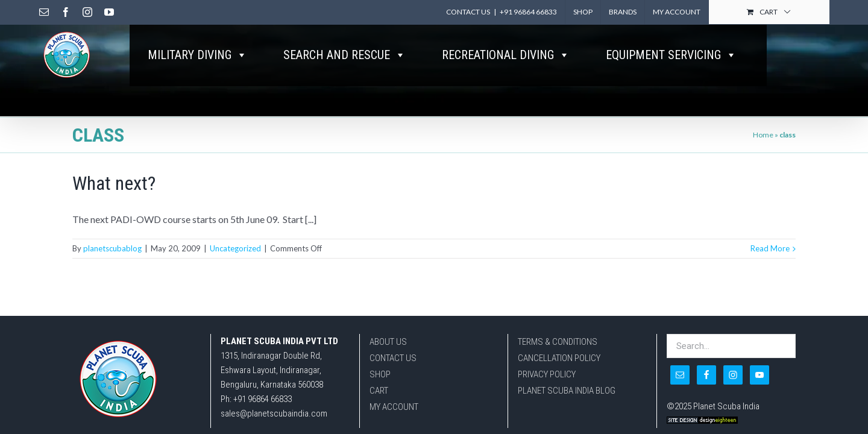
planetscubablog (112, 218)
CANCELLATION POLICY (559, 346)
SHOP (380, 362)
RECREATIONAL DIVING (506, 55)
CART (379, 379)
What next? (114, 153)
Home (763, 105)
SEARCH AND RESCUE (344, 55)
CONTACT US (393, 346)
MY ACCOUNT (394, 395)
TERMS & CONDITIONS (558, 330)
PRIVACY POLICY (547, 362)
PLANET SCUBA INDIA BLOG (567, 379)
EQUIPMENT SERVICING (671, 55)
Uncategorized (235, 218)
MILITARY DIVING (197, 55)
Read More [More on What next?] (770, 218)
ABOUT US (388, 330)
